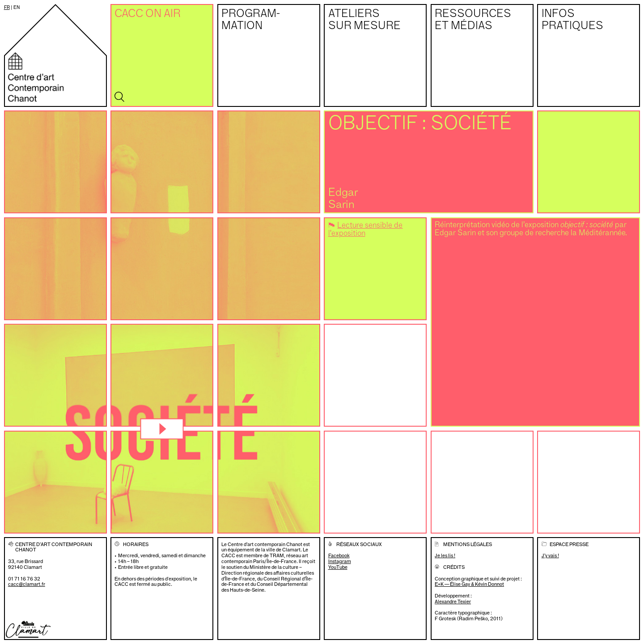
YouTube (338, 567)
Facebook (339, 556)
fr (7, 7)
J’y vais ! (550, 555)
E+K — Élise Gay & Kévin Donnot (469, 584)
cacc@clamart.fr (27, 584)
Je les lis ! (445, 555)
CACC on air (148, 14)
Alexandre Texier (453, 602)
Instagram (340, 561)
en (17, 7)
